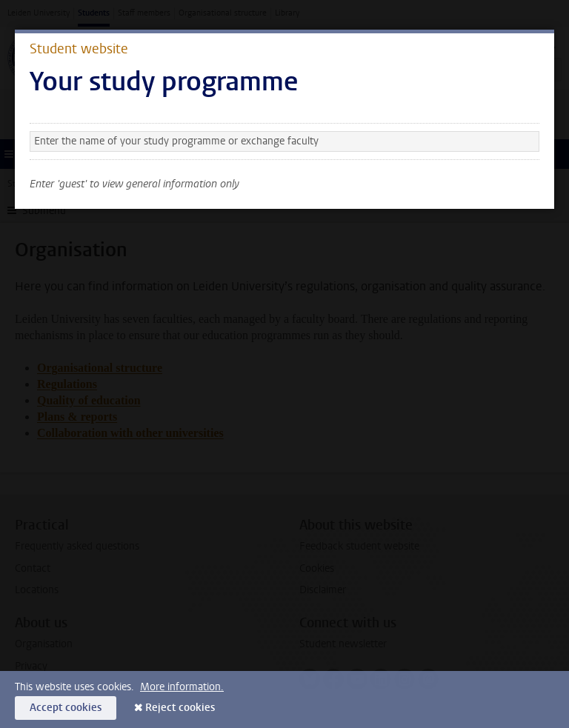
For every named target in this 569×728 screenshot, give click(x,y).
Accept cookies (66, 708)
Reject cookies (180, 708)
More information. (182, 687)
